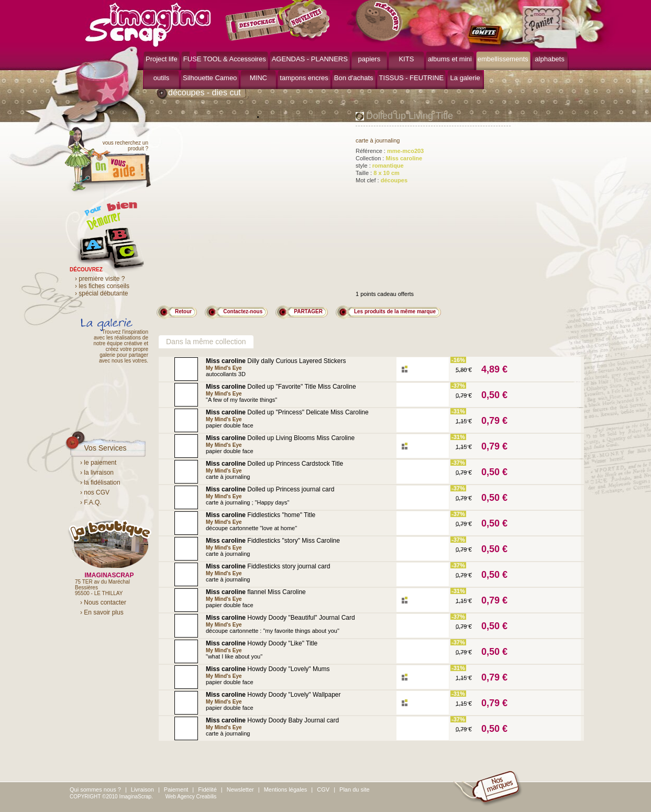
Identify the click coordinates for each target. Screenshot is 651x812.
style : (380, 166)
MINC (258, 78)
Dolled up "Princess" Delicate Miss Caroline (287, 412)
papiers (369, 59)
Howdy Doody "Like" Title (262, 643)
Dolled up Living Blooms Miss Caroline (280, 438)
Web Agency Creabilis (191, 797)
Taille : (378, 173)
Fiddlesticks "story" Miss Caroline (273, 541)
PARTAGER (308, 311)
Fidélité (207, 789)
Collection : (389, 158)
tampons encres (304, 78)
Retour (183, 311)
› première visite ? (100, 279)
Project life (162, 59)
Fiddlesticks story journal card (268, 566)
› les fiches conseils (102, 286)
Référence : (390, 151)
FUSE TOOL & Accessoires (225, 59)
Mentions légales (286, 789)
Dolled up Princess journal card (270, 489)
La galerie (465, 78)
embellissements (503, 59)
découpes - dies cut (205, 92)
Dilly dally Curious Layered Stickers (276, 361)
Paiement (176, 789)
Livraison (142, 789)
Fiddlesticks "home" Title (261, 515)
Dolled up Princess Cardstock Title (274, 464)
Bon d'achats (354, 78)
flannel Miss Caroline (256, 592)
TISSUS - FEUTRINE (412, 78)
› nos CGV (95, 492)
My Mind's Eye (224, 368)
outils (161, 78)
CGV (323, 789)
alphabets (549, 59)
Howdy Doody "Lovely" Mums (268, 669)
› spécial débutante (101, 293)
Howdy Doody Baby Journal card (272, 720)
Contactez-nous (243, 311)
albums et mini (450, 59)
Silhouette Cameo (210, 78)
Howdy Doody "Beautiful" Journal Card (280, 618)
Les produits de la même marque (395, 311)
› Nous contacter (103, 602)
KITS (406, 59)
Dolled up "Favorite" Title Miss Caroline (281, 387)
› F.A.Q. (91, 502)
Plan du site (354, 789)
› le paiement (98, 463)
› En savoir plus (102, 612)
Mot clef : (382, 180)
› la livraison (97, 473)
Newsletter (240, 789)
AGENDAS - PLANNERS (310, 59)
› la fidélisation (100, 482)
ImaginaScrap (148, 23)
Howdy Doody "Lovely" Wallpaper (273, 695)
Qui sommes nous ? (95, 789)
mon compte (487, 36)
